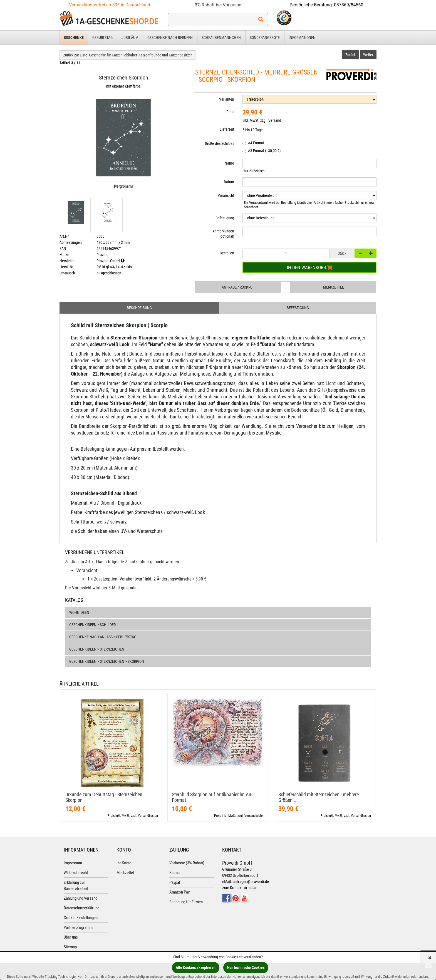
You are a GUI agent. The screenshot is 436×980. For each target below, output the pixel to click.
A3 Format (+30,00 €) (262, 151)
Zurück (350, 55)
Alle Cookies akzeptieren (196, 967)
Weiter (368, 55)
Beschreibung (139, 308)
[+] (371, 253)
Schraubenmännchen (221, 38)
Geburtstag (102, 38)
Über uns (71, 937)
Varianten (227, 99)
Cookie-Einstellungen (81, 918)
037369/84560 (349, 5)
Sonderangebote (265, 38)
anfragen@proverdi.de (251, 882)
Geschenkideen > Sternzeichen (97, 649)
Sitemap (70, 947)
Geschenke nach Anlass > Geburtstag (103, 637)
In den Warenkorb (310, 267)
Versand (275, 120)
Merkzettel (334, 287)
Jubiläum (130, 38)
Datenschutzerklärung (81, 908)
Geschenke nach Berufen (170, 38)
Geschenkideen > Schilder (92, 625)
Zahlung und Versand (80, 898)
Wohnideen (79, 612)
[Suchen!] (261, 19)
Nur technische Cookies (246, 967)
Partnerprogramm (78, 927)
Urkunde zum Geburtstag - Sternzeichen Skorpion (104, 797)
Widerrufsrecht (76, 873)
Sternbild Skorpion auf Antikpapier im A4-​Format (212, 797)
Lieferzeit (227, 129)
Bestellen (227, 253)
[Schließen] (430, 958)
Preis (230, 112)
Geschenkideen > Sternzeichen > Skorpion (107, 661)
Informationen (302, 38)
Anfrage (238, 287)
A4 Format (253, 143)
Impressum (73, 863)
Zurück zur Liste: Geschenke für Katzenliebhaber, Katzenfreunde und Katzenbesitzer (127, 55)
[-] (360, 253)
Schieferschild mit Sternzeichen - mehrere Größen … (319, 797)
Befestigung (298, 308)
